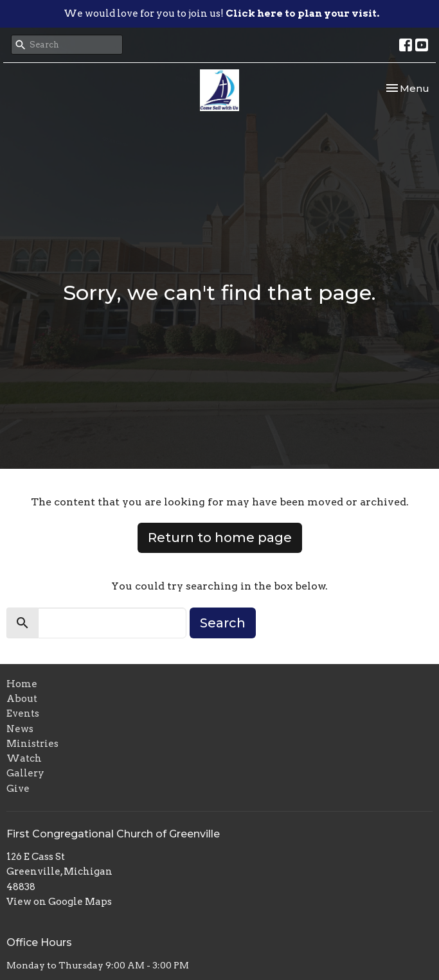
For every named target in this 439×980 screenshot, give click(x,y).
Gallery (25, 773)
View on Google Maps (59, 902)
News (20, 729)
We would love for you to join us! (221, 13)
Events (23, 713)
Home (22, 684)
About (22, 699)
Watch (24, 758)
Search (223, 623)
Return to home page (220, 538)
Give (18, 789)
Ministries (32, 744)
